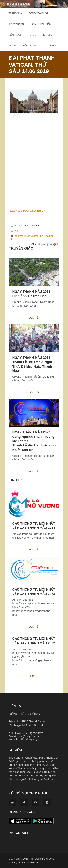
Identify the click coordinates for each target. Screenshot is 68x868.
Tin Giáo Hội (46, 236)
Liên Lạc (53, 46)
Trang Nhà (15, 13)
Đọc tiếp (34, 318)
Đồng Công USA (38, 13)
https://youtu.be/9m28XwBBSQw (27, 211)
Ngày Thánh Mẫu (41, 24)
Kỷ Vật (12, 46)
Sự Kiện (48, 35)
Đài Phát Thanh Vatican (26, 236)
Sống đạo (15, 35)
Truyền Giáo (16, 24)
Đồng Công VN (32, 46)
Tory (16, 231)
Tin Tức (32, 35)
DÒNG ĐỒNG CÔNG (24, 714)
